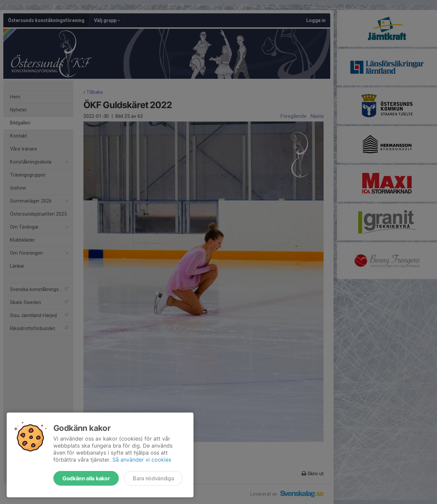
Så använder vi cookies (142, 460)
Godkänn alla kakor (86, 478)
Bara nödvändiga (153, 478)
